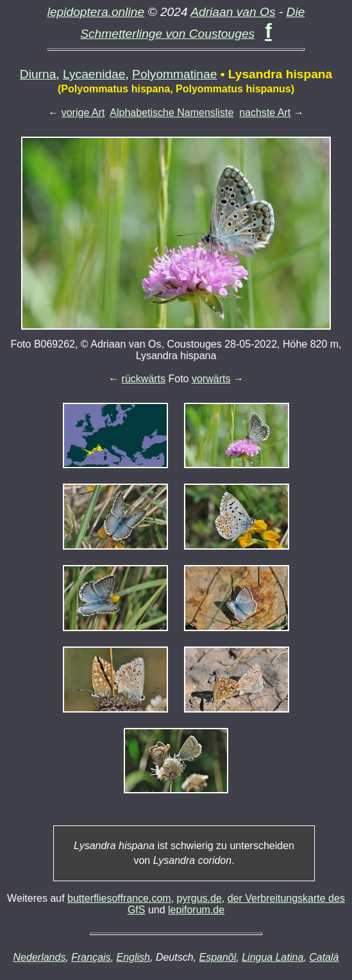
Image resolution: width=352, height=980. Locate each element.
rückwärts (144, 379)
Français (91, 957)
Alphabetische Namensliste (172, 113)
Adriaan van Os (233, 12)
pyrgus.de (199, 898)
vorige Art (83, 113)
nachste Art (265, 113)
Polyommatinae (174, 74)
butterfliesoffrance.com (119, 898)
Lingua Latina (272, 957)
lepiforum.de (196, 910)
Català (324, 957)
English (133, 957)
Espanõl (217, 957)
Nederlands (40, 957)
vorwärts (211, 379)
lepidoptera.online (96, 12)
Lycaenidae (94, 74)
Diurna (38, 74)
